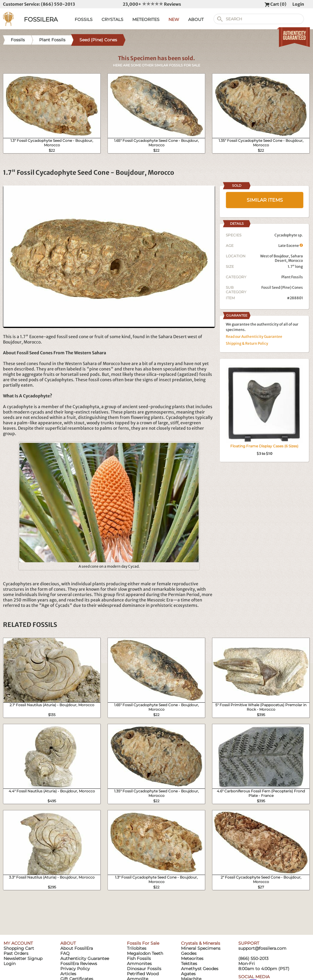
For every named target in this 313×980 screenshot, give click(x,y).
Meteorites (192, 958)
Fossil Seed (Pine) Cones (282, 287)
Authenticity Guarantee (85, 958)
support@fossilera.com (262, 948)
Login (298, 4)
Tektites (189, 964)
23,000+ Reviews (152, 4)
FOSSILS (84, 19)
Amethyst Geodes (200, 969)
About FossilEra (77, 948)
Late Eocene (291, 246)
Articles (68, 974)
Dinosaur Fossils (144, 969)
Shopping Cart (19, 948)
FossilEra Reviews (79, 964)
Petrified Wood (143, 974)
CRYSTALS (112, 19)
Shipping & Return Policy (247, 343)
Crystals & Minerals (201, 943)
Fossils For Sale (143, 943)
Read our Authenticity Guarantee (254, 336)
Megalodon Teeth (145, 953)
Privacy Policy (75, 969)
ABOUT (196, 19)
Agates (188, 974)
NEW (174, 19)
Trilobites (137, 948)
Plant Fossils (292, 277)
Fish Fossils (139, 958)
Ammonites (139, 964)
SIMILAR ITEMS (265, 200)
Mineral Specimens (201, 948)
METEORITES (146, 19)
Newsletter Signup (23, 958)
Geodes (189, 953)
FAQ (65, 953)
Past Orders (16, 953)
